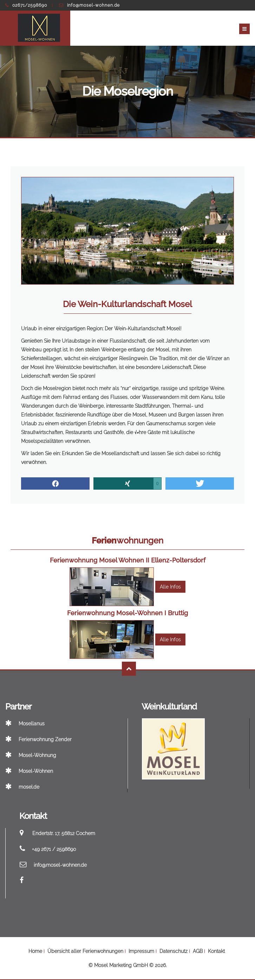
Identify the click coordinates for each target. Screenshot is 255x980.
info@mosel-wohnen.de (89, 5)
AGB (198, 951)
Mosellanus (25, 724)
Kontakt (216, 951)
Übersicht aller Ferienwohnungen (85, 951)
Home (35, 951)
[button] (55, 483)
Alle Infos (170, 587)
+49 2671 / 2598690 (54, 849)
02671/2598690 (26, 5)
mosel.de (22, 787)
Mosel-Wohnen (29, 771)
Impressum (141, 951)
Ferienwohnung (128, 560)
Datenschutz (174, 951)
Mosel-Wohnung (31, 755)
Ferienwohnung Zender (38, 739)
